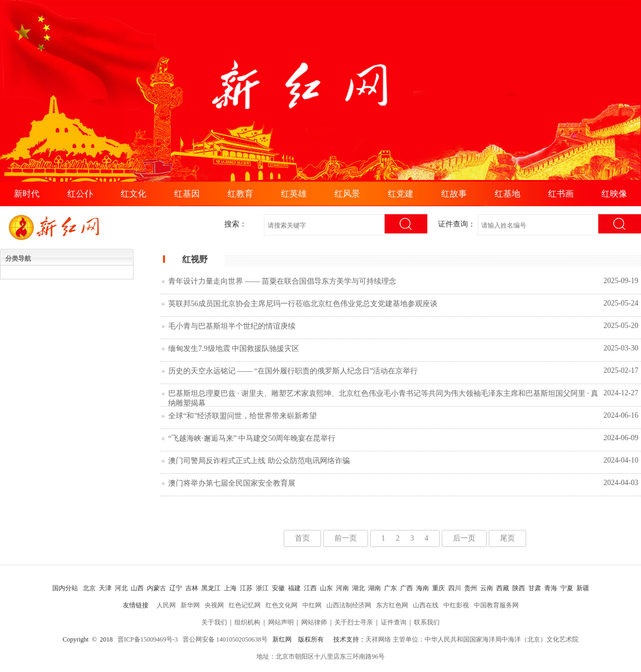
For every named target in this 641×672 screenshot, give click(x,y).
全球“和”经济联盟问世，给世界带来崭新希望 (243, 416)
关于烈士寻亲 (354, 622)
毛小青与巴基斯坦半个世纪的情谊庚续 (232, 326)
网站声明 (281, 622)
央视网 (214, 605)
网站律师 (314, 622)
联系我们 (427, 622)
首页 (302, 538)
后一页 (464, 538)
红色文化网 (282, 605)
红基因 (187, 194)
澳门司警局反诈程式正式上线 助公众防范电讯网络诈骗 (259, 461)
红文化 (134, 194)
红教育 (240, 194)
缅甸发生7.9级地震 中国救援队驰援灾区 (234, 349)
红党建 (401, 194)
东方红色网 (392, 605)
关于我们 (214, 622)
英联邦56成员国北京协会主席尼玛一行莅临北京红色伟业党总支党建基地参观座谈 (303, 304)
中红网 (312, 605)
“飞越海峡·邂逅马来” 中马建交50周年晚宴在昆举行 (252, 438)
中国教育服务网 (496, 605)
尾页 (507, 538)
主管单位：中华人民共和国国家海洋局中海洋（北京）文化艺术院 (486, 639)
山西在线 (426, 605)
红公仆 (80, 194)
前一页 (346, 538)
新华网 (190, 605)
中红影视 (456, 605)
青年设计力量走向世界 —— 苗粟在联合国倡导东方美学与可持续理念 (282, 281)
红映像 (614, 194)
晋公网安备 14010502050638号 (225, 639)
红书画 (561, 194)
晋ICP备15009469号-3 (148, 639)
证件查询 (394, 622)
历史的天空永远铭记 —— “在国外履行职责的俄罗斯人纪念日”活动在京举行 (293, 371)
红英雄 (294, 194)
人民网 (166, 605)
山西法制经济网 (349, 605)
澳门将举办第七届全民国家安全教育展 (232, 483)
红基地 (507, 194)
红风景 (347, 194)
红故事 (454, 194)
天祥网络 (378, 639)
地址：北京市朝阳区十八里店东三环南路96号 (320, 657)
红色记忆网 (245, 605)
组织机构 (247, 622)
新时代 (27, 194)
